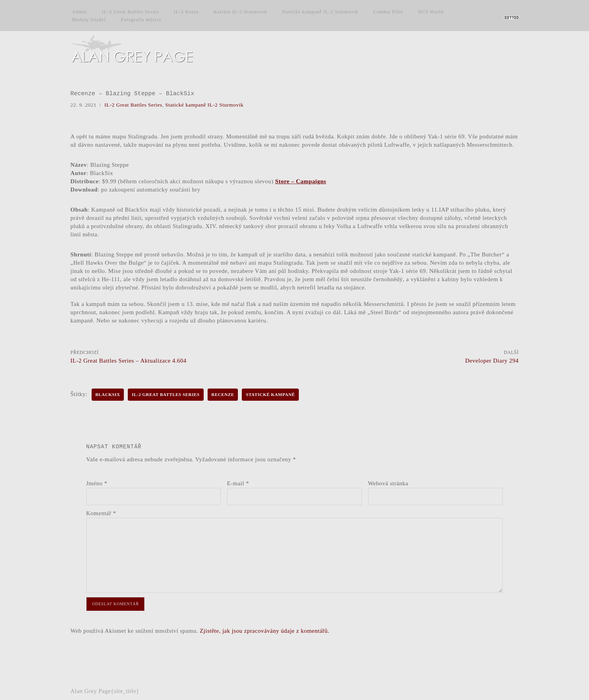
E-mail (238, 483)
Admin (79, 12)
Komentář (101, 513)
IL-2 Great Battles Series (130, 12)
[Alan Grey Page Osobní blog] (139, 49)
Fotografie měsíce (141, 20)
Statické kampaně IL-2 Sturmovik (320, 12)
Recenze (223, 394)
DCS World (431, 12)
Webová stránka (388, 483)
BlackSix (108, 394)
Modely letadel (89, 20)
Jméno (97, 483)
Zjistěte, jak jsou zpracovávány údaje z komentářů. (265, 631)
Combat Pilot (388, 12)
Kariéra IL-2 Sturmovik (241, 12)
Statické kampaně (270, 394)
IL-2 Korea (186, 12)
